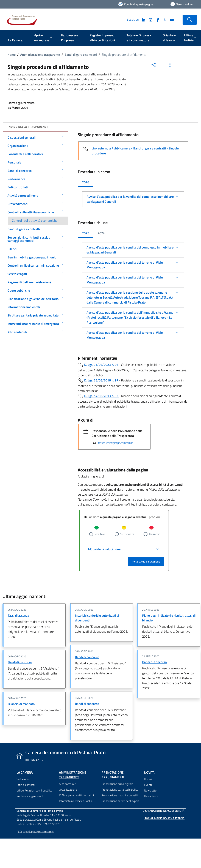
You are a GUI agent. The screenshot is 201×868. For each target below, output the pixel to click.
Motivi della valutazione (104, 549)
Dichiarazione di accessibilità (164, 811)
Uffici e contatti (26, 785)
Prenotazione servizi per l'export (120, 801)
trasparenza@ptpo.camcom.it (115, 443)
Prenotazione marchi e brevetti (120, 795)
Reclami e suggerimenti (30, 796)
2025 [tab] (86, 233)
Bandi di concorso (20, 662)
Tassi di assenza (18, 616)
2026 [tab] (86, 182)
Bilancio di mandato (21, 704)
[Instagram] (149, 20)
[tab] (86, 182)
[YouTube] (171, 20)
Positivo (100, 534)
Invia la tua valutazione (146, 561)
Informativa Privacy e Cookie (76, 801)
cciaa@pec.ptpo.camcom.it (38, 832)
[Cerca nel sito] (190, 20)
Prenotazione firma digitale (117, 784)
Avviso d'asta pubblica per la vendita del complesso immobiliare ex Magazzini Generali (130, 199)
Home (12, 55)
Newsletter (151, 791)
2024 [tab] (101, 233)
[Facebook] (156, 20)
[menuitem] (17, 41)
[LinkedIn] (142, 20)
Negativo (155, 534)
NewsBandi (151, 796)
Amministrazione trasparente (40, 55)
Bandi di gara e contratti (81, 55)
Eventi (148, 785)
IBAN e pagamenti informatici (76, 795)
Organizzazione (68, 790)
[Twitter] (163, 20)
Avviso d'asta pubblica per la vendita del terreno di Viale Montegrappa (125, 265)
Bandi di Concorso (154, 662)
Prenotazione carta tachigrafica (120, 790)
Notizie (148, 779)
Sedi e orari (23, 779)
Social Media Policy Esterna (164, 818)
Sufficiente (127, 534)
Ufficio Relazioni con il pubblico (34, 791)
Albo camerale (67, 784)
